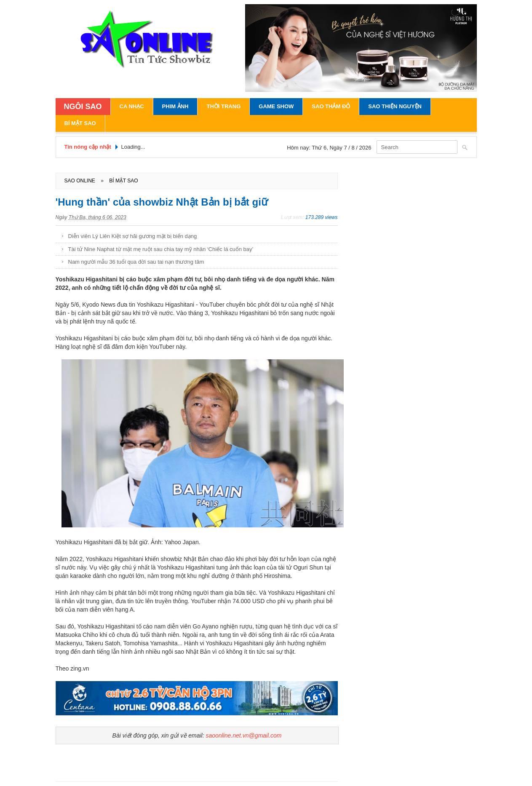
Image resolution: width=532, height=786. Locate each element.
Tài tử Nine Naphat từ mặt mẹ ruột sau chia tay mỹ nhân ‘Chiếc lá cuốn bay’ (161, 249)
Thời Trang (223, 106)
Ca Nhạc (132, 106)
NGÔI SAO (83, 107)
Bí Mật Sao (80, 123)
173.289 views (322, 217)
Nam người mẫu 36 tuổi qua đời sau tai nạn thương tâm (136, 262)
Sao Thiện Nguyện (395, 106)
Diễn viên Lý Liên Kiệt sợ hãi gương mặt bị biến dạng (133, 236)
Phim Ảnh (175, 106)
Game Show (276, 106)
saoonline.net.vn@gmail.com (243, 735)
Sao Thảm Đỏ (331, 106)
